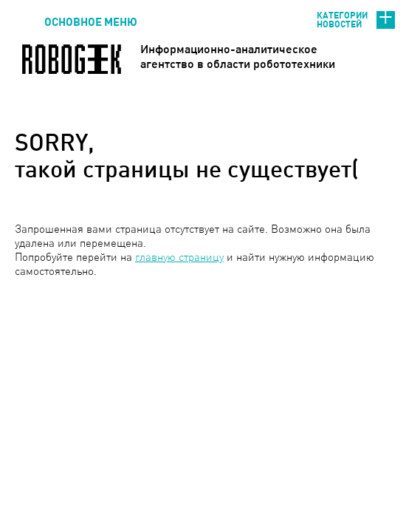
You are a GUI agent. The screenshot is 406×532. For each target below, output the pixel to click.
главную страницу (179, 257)
